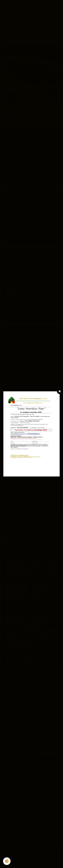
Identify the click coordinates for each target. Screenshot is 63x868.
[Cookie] (7, 861)
